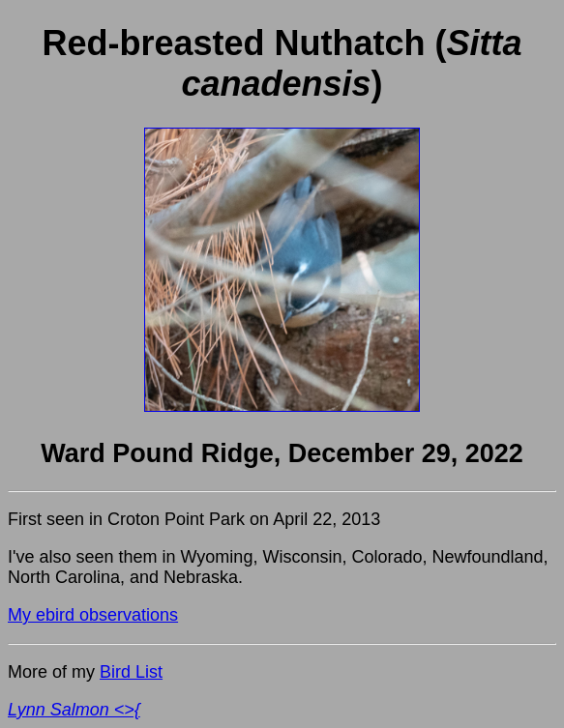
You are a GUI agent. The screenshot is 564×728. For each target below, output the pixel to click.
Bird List (131, 672)
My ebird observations (93, 615)
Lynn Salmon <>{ (74, 710)
